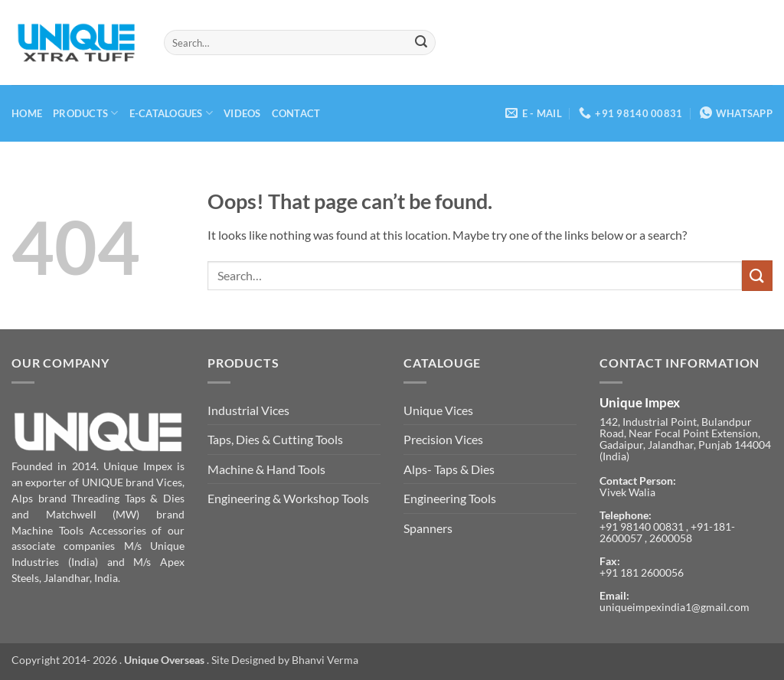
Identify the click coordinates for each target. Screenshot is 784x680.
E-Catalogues (171, 113)
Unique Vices (438, 410)
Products (86, 113)
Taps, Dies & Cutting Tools (275, 439)
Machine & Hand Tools (266, 469)
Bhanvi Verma (325, 660)
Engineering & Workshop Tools (288, 498)
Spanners (428, 528)
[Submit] (422, 43)
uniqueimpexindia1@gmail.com (675, 607)
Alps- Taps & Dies (449, 469)
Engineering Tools (450, 498)
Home (27, 113)
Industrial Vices (248, 410)
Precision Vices (443, 439)
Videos (242, 113)
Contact (296, 113)
